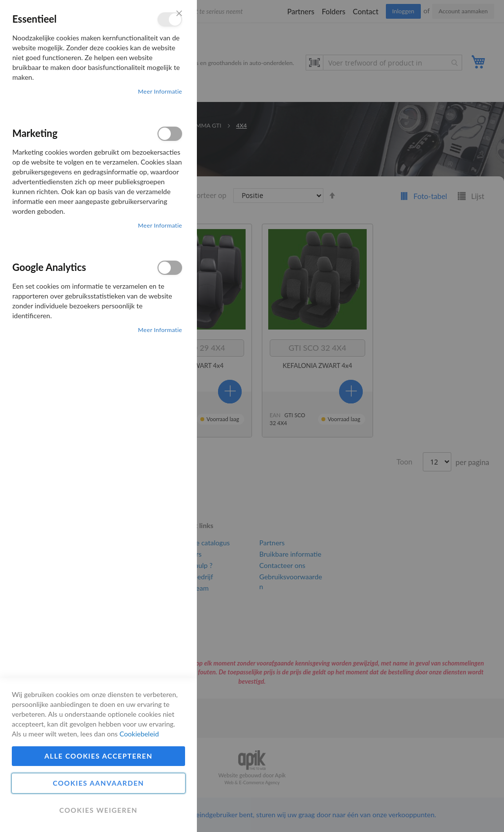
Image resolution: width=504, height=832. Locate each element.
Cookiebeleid (139, 734)
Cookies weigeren (98, 810)
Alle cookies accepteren (98, 756)
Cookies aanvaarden (98, 783)
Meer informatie (160, 91)
